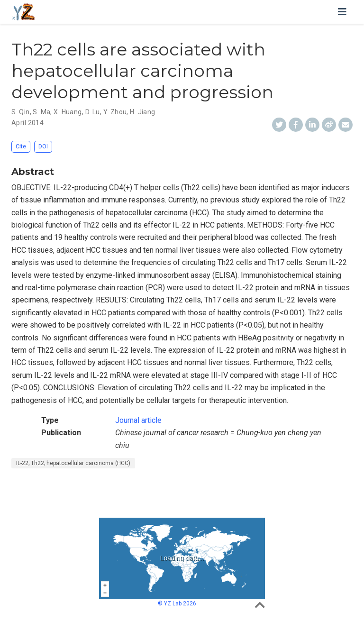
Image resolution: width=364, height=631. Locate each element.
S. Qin (21, 112)
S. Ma (41, 112)
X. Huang (68, 112)
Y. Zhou (115, 112)
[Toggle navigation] (342, 12)
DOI (43, 146)
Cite (21, 146)
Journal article (138, 420)
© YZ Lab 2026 (177, 604)
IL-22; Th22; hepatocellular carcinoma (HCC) (73, 463)
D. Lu (93, 112)
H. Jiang (142, 112)
